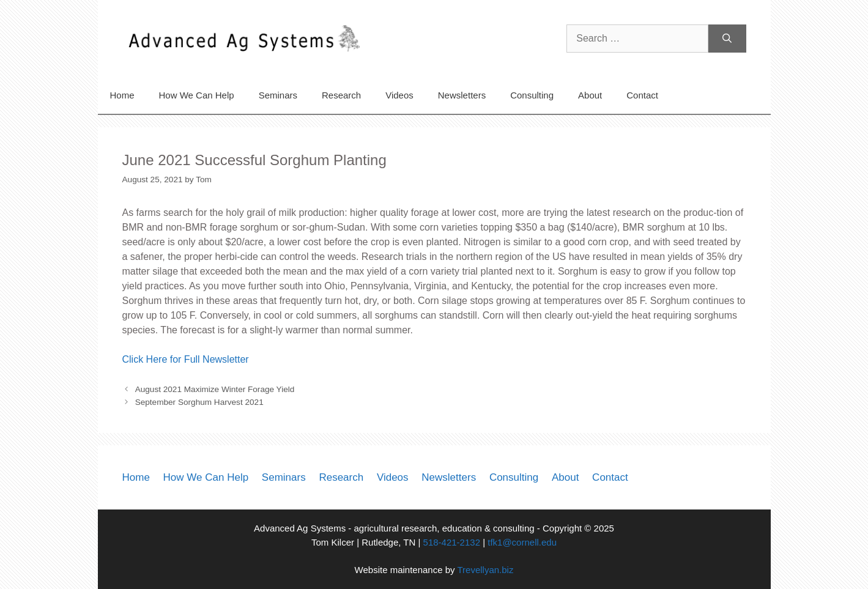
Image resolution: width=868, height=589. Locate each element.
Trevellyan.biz (485, 570)
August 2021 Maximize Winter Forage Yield (215, 389)
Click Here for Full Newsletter (186, 359)
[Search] (727, 39)
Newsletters (462, 95)
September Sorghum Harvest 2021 (199, 402)
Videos (399, 95)
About (590, 95)
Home (122, 95)
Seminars (278, 95)
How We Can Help (197, 95)
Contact (642, 95)
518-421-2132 (452, 542)
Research (341, 95)
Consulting (532, 95)
